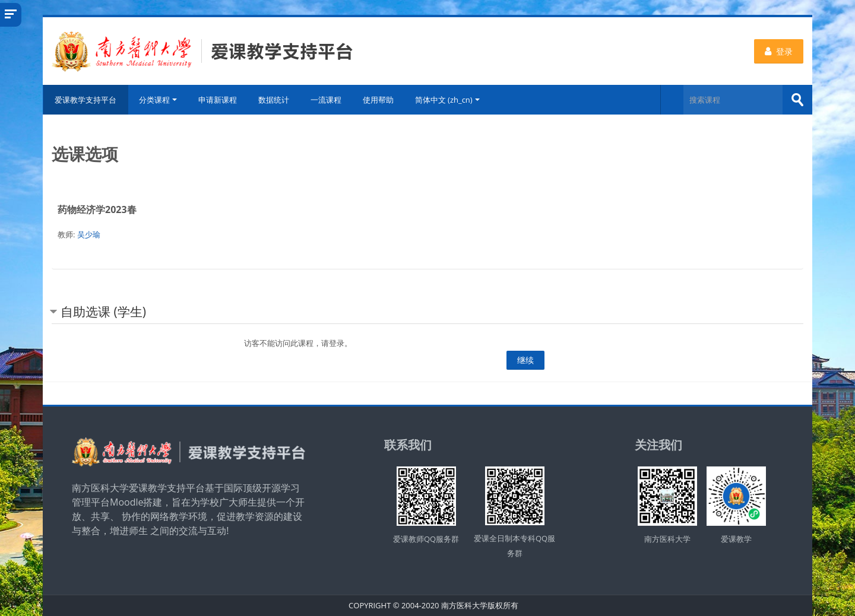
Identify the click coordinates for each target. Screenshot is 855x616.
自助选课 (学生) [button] (103, 312)
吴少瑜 (89, 234)
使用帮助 (378, 100)
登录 (779, 51)
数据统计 (274, 100)
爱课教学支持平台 (85, 100)
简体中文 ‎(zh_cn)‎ (447, 100)
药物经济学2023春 (97, 209)
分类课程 (158, 100)
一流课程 (326, 100)
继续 (525, 360)
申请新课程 (218, 100)
